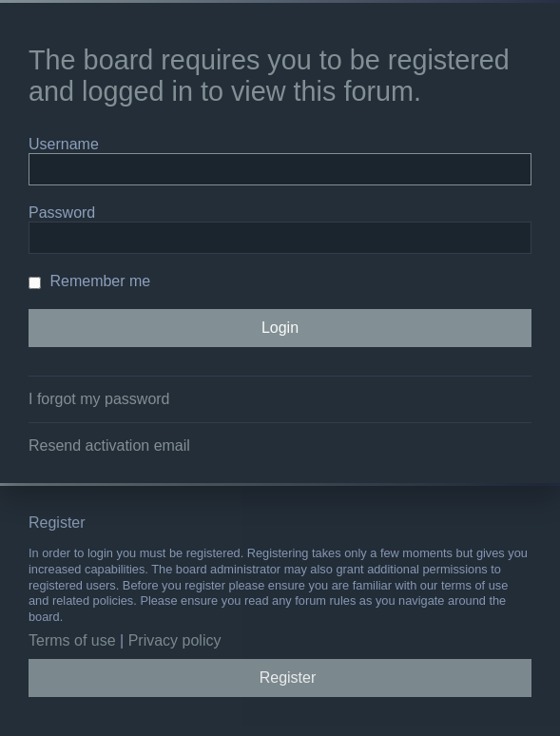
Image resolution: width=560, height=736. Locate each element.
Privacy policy (175, 640)
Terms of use (72, 640)
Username (64, 144)
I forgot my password (99, 399)
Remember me (89, 281)
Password (62, 213)
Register (288, 678)
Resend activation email (109, 445)
